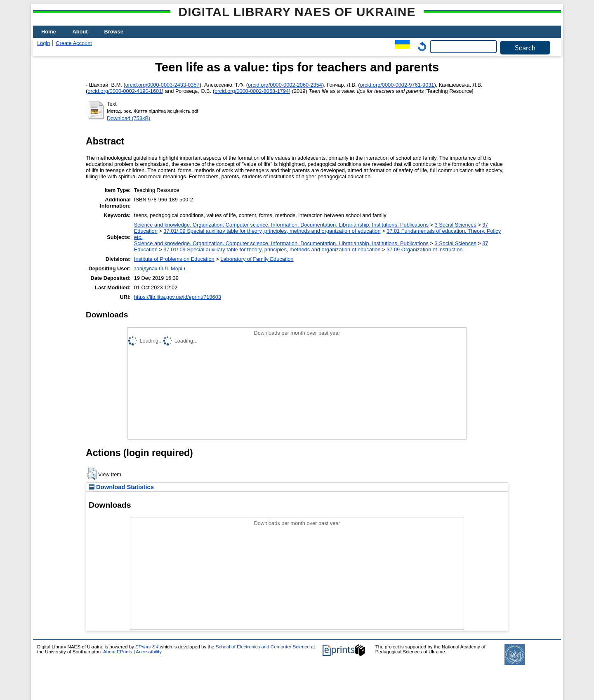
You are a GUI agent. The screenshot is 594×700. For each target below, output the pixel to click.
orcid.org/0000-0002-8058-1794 (252, 91)
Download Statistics (121, 487)
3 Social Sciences (456, 225)
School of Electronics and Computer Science (263, 647)
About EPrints (118, 652)
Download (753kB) (128, 118)
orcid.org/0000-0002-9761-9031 (397, 85)
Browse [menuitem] (114, 32)
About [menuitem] (80, 32)
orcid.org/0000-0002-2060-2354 (285, 85)
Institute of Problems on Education (174, 259)
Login (44, 43)
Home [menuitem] (49, 32)
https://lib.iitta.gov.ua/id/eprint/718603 (178, 297)
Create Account (74, 43)
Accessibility (149, 652)
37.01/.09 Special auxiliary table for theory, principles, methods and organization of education (272, 231)
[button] (92, 474)
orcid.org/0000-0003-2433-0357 (163, 85)
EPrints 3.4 (147, 647)
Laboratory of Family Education (257, 259)
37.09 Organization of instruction (424, 249)
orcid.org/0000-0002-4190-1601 (125, 91)
